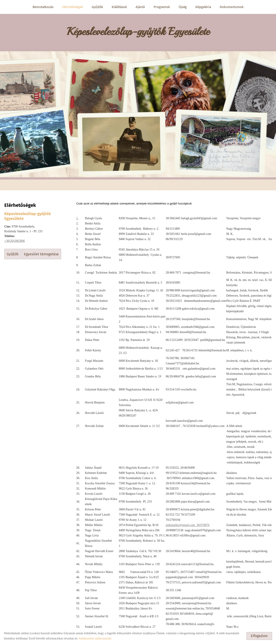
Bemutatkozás (43, 7)
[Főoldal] (138, 28)
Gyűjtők (97, 7)
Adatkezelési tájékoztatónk (95, 638)
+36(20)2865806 (15, 237)
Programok (162, 7)
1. (77, 214)
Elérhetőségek (73, 7)
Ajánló (140, 7)
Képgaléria (203, 7)
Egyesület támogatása (42, 250)
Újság (183, 7)
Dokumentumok (232, 7)
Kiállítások (119, 7)
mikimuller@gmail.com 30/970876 (187, 521)
